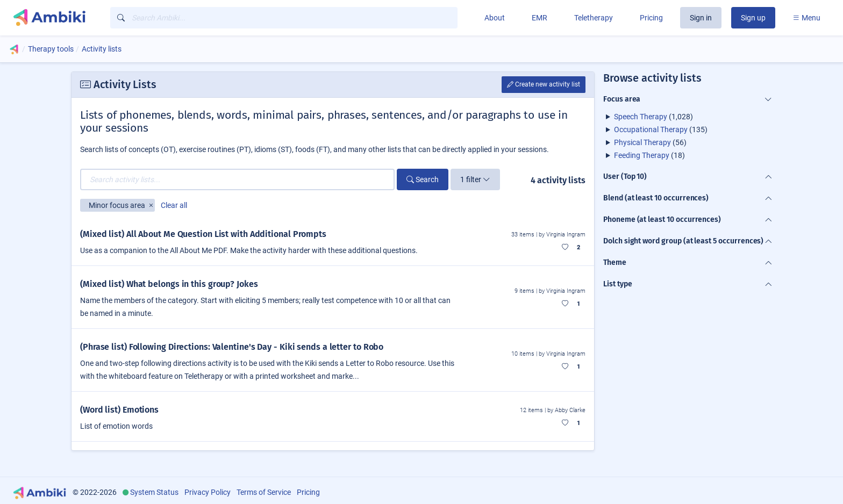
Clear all (174, 205)
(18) (649, 155)
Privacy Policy (208, 492)
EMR (540, 18)
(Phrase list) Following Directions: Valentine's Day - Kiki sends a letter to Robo (232, 347)
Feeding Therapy (642, 155)
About (495, 18)
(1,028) (653, 117)
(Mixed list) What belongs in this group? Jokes (169, 284)
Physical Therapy (642, 142)
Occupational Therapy (651, 129)
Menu (806, 18)
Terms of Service (264, 492)
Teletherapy (594, 18)
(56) (650, 142)
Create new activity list (544, 84)
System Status (154, 492)
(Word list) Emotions (119, 410)
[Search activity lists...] (237, 179)
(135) (661, 129)
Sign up (753, 18)
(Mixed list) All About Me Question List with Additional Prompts (203, 234)
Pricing (651, 18)
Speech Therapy (641, 117)
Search (423, 179)
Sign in (701, 18)
